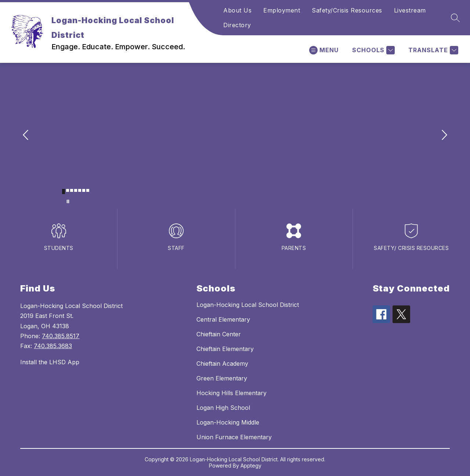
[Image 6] (84, 190)
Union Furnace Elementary (234, 437)
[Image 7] (88, 190)
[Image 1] (64, 192)
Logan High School (223, 408)
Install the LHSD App (50, 362)
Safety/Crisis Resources (347, 10)
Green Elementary (222, 378)
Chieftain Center (219, 334)
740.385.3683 (53, 346)
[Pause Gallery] (68, 201)
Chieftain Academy (222, 364)
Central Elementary (223, 319)
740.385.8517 (61, 336)
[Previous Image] (26, 136)
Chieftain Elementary (225, 349)
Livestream (410, 10)
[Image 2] (68, 190)
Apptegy (251, 466)
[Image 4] (76, 190)
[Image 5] (80, 190)
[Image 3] (72, 190)
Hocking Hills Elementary (232, 393)
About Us (237, 10)
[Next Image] (444, 136)
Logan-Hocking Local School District (248, 305)
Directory (237, 25)
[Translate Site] (432, 50)
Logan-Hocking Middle (228, 422)
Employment (282, 10)
